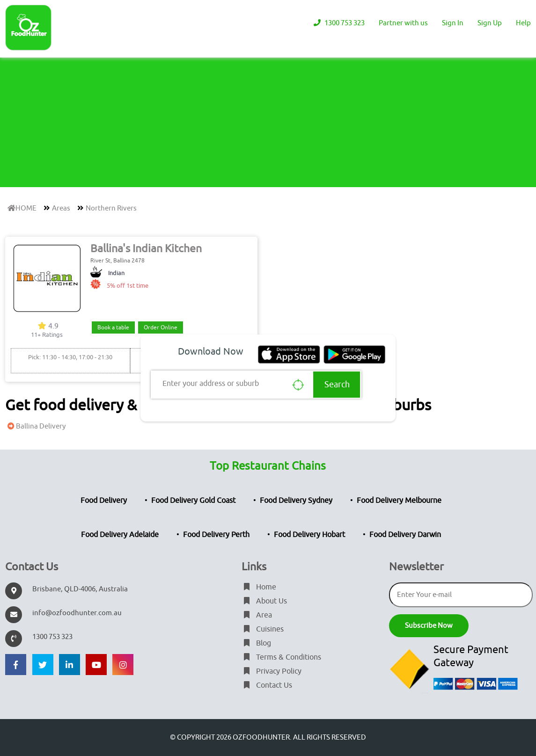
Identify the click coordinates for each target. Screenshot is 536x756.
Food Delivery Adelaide (120, 535)
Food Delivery (104, 501)
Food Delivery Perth (216, 535)
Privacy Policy (272, 671)
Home (259, 587)
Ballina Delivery (35, 426)
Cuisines (263, 629)
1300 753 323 (338, 23)
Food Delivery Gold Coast (193, 501)
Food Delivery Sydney (296, 501)
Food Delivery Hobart (309, 535)
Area (257, 615)
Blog (256, 643)
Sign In (453, 23)
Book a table (113, 327)
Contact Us (267, 685)
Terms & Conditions (281, 657)
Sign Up (490, 23)
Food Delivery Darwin (405, 535)
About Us (264, 601)
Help (523, 23)
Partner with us (403, 23)
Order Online (161, 327)
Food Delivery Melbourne (399, 501)
